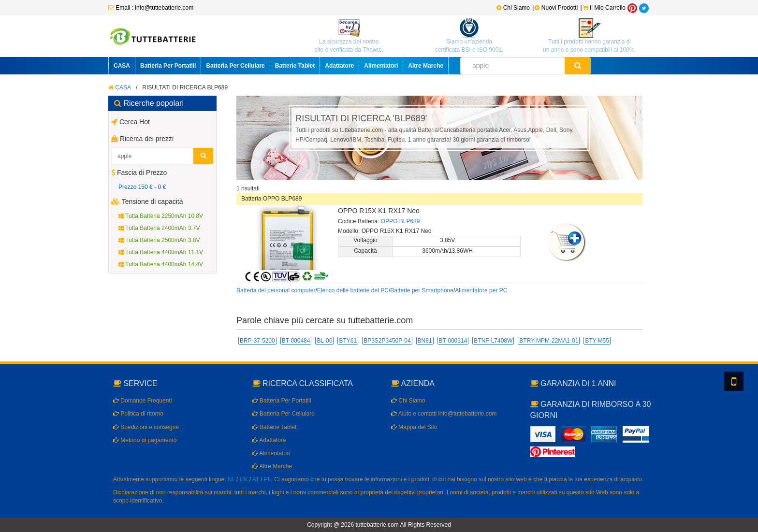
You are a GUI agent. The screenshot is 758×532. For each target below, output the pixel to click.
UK (244, 479)
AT (256, 479)
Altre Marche (426, 66)
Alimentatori (381, 66)
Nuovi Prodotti (557, 8)
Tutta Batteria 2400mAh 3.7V (159, 228)
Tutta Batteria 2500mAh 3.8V (159, 240)
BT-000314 (453, 341)
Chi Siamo (513, 8)
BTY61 (348, 341)
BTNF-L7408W (493, 341)
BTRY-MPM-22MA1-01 (549, 341)
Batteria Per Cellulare (235, 66)
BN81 (425, 341)
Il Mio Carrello (604, 8)
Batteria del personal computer (276, 290)
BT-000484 (296, 341)
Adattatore (339, 66)
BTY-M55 (597, 341)
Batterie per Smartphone (422, 290)
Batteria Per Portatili (168, 66)
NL (231, 479)
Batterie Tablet (295, 66)
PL (268, 479)
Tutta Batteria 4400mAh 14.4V (161, 264)
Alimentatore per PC (481, 290)
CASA (122, 66)
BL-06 (324, 341)
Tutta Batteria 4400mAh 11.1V (161, 252)
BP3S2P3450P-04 (387, 341)
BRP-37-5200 (257, 341)
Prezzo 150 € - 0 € (142, 187)
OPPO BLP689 (401, 221)
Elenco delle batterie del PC (353, 290)
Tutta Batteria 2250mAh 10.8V (161, 216)
